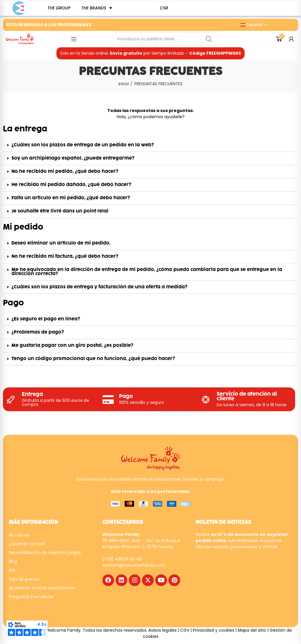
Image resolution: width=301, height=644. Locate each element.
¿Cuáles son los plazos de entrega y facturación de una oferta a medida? (99, 287)
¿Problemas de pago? (38, 332)
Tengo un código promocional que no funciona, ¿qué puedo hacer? (93, 359)
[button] (59, 8)
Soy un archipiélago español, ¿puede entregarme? (73, 158)
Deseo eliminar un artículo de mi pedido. (61, 243)
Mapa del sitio (252, 630)
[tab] (150, 145)
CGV (185, 630)
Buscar (209, 39)
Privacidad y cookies (214, 630)
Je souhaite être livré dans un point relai (60, 211)
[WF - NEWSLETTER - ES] (238, 585)
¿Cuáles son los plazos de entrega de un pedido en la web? (83, 145)
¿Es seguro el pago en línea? (46, 319)
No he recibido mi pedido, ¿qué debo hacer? (65, 172)
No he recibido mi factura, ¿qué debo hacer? (65, 256)
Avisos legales (163, 630)
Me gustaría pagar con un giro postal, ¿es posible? (72, 346)
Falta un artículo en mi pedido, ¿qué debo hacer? (71, 198)
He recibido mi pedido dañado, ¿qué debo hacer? (71, 185)
